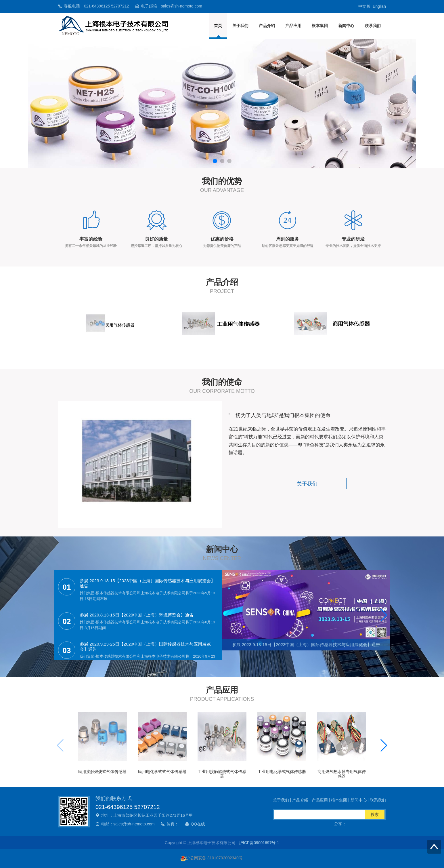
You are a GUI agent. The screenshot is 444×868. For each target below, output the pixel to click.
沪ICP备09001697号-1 (259, 843)
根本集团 (320, 26)
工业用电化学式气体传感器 (282, 772)
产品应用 (293, 26)
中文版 (364, 6)
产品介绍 (267, 26)
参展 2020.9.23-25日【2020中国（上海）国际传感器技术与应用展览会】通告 (145, 647)
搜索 (375, 814)
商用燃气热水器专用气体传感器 (342, 774)
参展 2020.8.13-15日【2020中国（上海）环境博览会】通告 (137, 615)
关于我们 (240, 26)
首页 (218, 26)
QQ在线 (198, 824)
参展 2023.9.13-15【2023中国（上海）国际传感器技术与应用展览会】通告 (147, 583)
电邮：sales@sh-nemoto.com (128, 824)
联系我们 (373, 26)
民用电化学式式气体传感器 (162, 772)
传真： (173, 824)
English (379, 6)
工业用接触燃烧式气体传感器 (222, 774)
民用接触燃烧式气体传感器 (102, 772)
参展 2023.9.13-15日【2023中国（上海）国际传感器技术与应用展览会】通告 (306, 645)
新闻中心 (346, 26)
